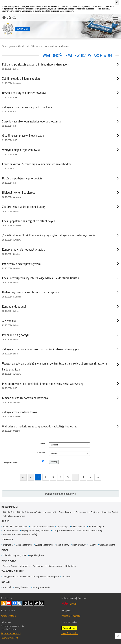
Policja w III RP (78, 527)
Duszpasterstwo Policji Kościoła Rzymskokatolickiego (78, 531)
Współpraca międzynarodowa (35, 531)
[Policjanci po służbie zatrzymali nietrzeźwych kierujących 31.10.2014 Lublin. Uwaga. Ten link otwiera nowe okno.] (57, 67)
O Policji (6, 521)
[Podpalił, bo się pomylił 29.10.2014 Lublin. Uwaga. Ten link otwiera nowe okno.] (57, 337)
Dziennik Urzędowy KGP (14, 555)
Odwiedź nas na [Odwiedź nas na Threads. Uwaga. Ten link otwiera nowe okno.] (25, 603)
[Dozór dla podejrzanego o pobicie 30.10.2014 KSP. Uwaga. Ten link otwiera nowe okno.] (57, 180)
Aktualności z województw (29, 512)
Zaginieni (95, 512)
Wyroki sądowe (36, 555)
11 (83, 477)
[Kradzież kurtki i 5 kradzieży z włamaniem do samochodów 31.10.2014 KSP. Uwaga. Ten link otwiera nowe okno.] (57, 166)
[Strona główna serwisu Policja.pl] (4, 17)
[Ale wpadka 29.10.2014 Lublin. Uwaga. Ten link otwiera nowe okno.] (57, 323)
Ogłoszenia (38, 566)
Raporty (93, 545)
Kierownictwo (21, 527)
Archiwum (64, 46)
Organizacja (62, 527)
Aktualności (23, 46)
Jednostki (7, 527)
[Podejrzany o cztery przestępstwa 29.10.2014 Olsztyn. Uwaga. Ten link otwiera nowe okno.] (57, 266)
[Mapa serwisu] (9, 17)
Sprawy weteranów (41, 587)
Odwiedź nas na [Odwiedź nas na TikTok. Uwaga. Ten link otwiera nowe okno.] (36, 603)
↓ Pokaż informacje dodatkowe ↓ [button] (61, 494)
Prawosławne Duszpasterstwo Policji (20, 534)
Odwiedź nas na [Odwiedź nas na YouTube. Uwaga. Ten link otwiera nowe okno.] (9, 603)
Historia (92, 527)
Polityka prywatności (9, 638)
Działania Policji (10, 507)
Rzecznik (7, 587)
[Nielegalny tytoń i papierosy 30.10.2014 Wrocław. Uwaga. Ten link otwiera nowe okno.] (57, 195)
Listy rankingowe (54, 566)
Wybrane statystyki (44, 545)
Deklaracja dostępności (71, 616)
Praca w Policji (9, 561)
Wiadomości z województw (44, 46)
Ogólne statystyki (24, 545)
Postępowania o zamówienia (16, 577)
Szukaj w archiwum (10, 462)
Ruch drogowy (66, 512)
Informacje (8, 545)
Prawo (5, 550)
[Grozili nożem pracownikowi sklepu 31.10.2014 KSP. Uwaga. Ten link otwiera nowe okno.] (57, 138)
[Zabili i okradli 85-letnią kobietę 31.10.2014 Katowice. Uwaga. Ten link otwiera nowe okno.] (57, 81)
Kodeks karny (63, 545)
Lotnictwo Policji (110, 512)
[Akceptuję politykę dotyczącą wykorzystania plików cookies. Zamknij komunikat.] (117, 2)
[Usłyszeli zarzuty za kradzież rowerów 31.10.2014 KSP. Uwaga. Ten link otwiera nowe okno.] (57, 95)
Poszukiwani (82, 512)
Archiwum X (50, 512)
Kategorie (41, 452)
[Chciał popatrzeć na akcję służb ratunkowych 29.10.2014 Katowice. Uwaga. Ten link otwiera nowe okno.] (57, 223)
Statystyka (7, 539)
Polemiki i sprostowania (14, 516)
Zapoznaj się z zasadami (11, 633)
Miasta (43, 444)
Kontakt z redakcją (8, 616)
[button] (115, 18)
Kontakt (6, 582)
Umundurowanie (11, 531)
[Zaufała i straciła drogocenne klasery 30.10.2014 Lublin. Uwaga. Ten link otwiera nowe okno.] (57, 209)
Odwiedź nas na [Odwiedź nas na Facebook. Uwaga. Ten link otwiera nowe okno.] (14, 603)
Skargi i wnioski (22, 587)
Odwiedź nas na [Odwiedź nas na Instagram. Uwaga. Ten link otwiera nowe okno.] (20, 603)
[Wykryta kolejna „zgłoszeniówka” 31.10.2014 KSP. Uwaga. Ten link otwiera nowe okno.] (57, 152)
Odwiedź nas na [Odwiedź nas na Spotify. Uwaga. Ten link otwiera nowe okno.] (42, 603)
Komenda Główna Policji (42, 527)
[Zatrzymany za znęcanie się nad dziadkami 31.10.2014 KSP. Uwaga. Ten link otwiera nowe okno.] (57, 109)
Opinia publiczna (107, 545)
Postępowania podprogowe (46, 577)
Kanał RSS (3, 603)
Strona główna (9, 46)
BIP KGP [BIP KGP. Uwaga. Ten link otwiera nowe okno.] (73, 604)
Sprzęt (102, 527)
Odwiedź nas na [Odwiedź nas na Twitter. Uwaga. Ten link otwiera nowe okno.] (31, 603)
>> (97, 476)
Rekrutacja (71, 566)
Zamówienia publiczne (13, 571)
